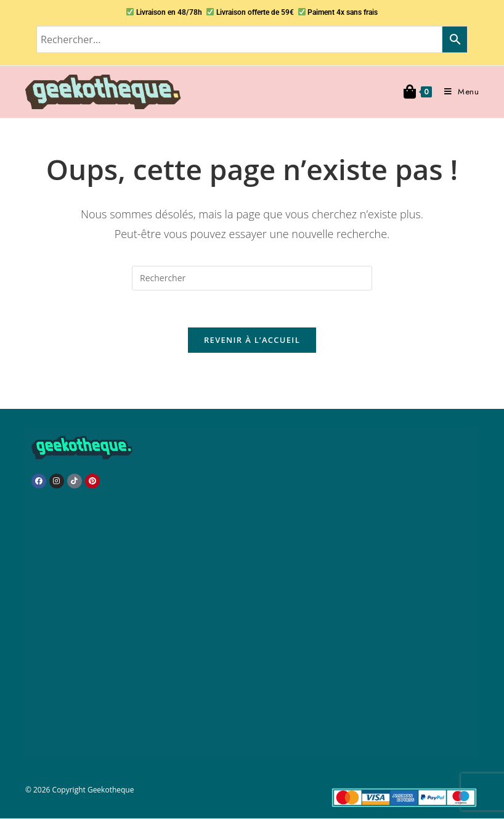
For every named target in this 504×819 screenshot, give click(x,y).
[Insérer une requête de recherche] (252, 278)
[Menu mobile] (457, 92)
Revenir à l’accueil (252, 340)
